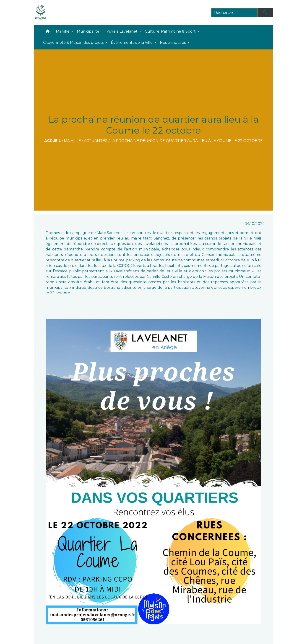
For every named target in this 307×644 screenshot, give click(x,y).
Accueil (53, 141)
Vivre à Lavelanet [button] (122, 31)
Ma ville (72, 141)
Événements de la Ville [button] (132, 43)
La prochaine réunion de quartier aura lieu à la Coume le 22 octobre (187, 141)
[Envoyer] (265, 13)
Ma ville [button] (63, 31)
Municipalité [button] (88, 31)
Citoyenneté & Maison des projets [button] (74, 43)
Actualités (96, 141)
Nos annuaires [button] (173, 43)
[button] (48, 32)
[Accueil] (41, 13)
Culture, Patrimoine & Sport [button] (171, 31)
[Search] (234, 13)
